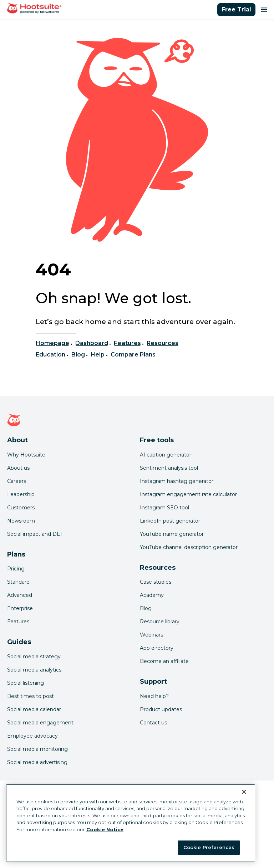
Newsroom (21, 521)
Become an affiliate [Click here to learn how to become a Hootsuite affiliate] (164, 661)
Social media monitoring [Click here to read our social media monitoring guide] (37, 749)
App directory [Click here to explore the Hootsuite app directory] (157, 648)
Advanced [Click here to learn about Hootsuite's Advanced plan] (20, 595)
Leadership (21, 494)
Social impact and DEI (35, 534)
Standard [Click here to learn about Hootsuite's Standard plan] (18, 582)
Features (127, 343)
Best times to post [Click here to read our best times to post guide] (31, 696)
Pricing (16, 569)
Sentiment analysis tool (169, 468)
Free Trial (236, 9)
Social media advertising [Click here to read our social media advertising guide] (37, 762)
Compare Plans (133, 355)
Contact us (153, 723)
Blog (78, 355)
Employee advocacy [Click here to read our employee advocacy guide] (32, 736)
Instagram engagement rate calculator (188, 494)
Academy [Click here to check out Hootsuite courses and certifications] (152, 595)
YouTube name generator (172, 534)
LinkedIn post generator (170, 521)
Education (50, 355)
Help (98, 355)
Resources (163, 343)
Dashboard (92, 343)
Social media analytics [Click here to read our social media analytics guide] (34, 670)
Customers (21, 508)
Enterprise (20, 608)
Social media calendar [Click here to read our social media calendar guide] (34, 709)
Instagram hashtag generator (177, 481)
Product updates (161, 709)
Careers (17, 481)
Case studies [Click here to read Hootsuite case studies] (156, 582)
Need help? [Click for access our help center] (154, 696)
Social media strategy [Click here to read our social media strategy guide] (34, 657)
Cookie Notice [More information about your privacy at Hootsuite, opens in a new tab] (105, 829)
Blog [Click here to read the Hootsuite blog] (146, 608)
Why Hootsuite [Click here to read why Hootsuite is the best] (26, 455)
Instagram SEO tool (164, 508)
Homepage (52, 343)
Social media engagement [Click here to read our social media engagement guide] (40, 723)
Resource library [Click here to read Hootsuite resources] (160, 622)
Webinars (151, 635)
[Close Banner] (244, 792)
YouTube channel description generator (189, 547)
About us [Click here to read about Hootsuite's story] (18, 468)
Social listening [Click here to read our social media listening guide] (26, 683)
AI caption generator (166, 455)
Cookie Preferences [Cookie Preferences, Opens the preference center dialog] (209, 847)
